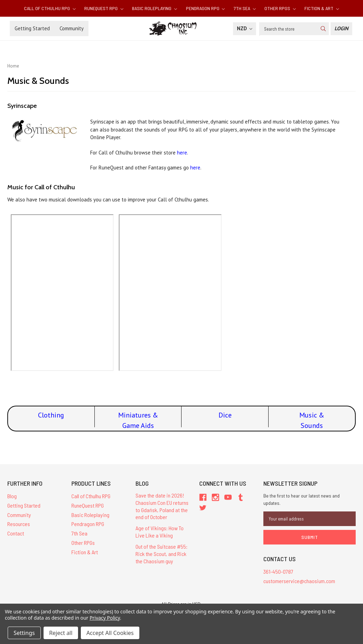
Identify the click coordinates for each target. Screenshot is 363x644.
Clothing (51, 415)
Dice (225, 415)
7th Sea (245, 8)
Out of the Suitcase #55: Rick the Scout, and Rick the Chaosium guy (161, 554)
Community (72, 28)
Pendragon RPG (206, 8)
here (182, 153)
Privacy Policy (105, 618)
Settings (24, 633)
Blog (12, 496)
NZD (245, 28)
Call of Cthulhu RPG (50, 8)
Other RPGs (280, 8)
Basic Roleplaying (155, 8)
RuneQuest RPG (104, 8)
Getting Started (32, 28)
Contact (16, 533)
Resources (19, 524)
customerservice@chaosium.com (299, 581)
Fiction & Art (322, 8)
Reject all (61, 633)
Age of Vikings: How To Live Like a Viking (160, 532)
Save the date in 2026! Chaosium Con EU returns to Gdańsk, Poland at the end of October (162, 506)
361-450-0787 (278, 571)
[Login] (341, 29)
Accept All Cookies (110, 633)
